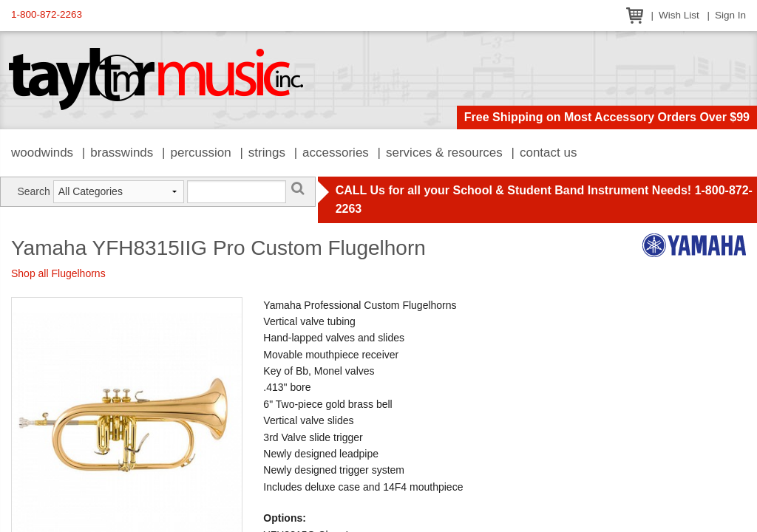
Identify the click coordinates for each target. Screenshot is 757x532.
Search (33, 191)
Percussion (200, 153)
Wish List (679, 15)
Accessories (336, 153)
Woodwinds (42, 153)
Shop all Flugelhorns (58, 273)
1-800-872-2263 (47, 14)
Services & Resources (444, 153)
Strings (267, 153)
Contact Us (549, 153)
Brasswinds (122, 153)
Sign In (730, 15)
